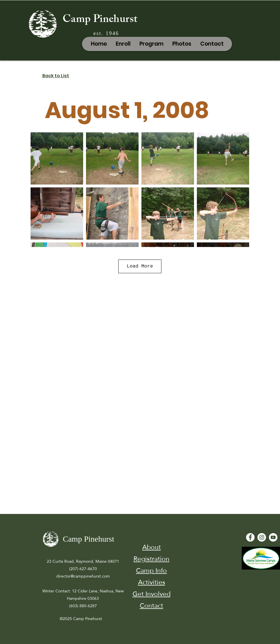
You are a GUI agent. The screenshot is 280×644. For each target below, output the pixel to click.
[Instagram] (262, 537)
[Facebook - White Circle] (250, 537)
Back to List (56, 76)
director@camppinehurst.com (83, 576)
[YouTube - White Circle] (273, 537)
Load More (140, 266)
